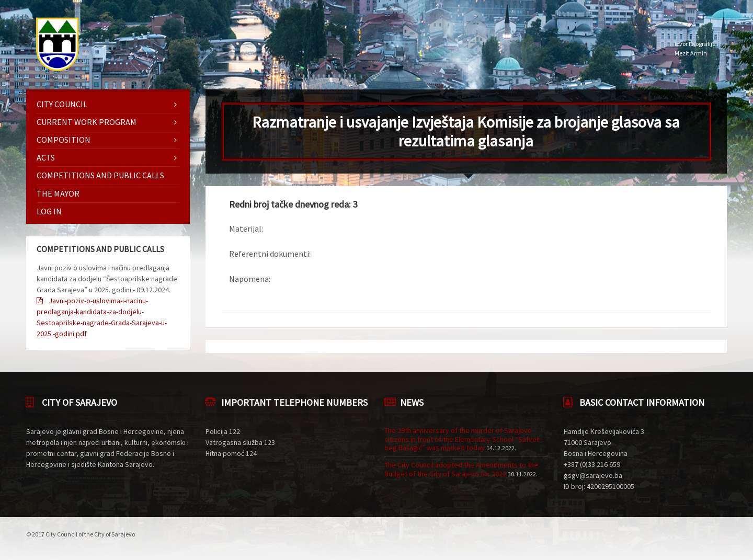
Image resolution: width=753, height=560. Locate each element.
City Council (62, 104)
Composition (64, 140)
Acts (46, 157)
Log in (49, 211)
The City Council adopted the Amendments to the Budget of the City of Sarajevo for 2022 (461, 469)
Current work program (87, 122)
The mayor (58, 193)
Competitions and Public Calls (100, 175)
